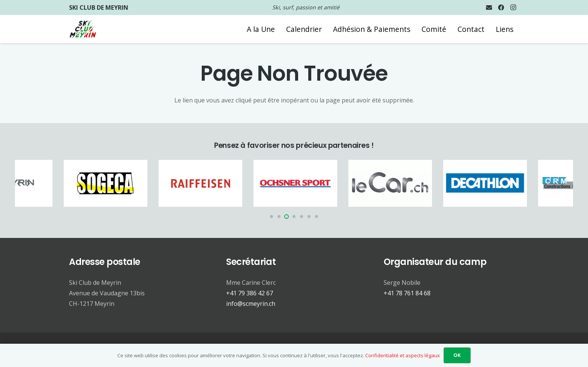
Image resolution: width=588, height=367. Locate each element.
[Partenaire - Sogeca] (111, 183)
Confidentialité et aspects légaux (403, 355)
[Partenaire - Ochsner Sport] (301, 183)
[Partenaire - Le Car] (396, 183)
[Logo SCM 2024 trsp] (83, 29)
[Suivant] (28, 183)
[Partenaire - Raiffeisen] (206, 183)
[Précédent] (19, 183)
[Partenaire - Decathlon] (491, 183)
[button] (271, 217)
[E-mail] (489, 8)
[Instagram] (513, 8)
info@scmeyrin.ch (251, 304)
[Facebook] (501, 8)
